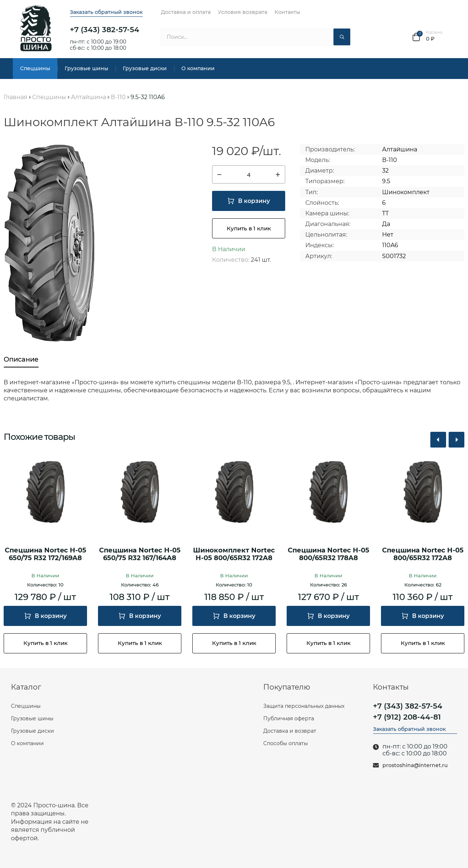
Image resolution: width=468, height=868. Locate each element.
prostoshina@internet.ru (415, 765)
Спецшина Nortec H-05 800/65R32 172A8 (423, 554)
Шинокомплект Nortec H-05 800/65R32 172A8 (234, 554)
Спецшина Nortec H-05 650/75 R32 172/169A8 (46, 554)
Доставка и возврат (290, 731)
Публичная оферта (289, 718)
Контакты (287, 12)
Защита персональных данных (304, 706)
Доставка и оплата (186, 12)
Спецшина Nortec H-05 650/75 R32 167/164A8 (140, 554)
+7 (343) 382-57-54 (105, 30)
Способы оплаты (286, 743)
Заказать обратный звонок (106, 12)
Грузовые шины (86, 68)
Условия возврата (243, 12)
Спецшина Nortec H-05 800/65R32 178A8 (329, 554)
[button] (438, 440)
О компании (198, 68)
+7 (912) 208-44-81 (407, 717)
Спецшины (35, 68)
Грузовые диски (145, 68)
